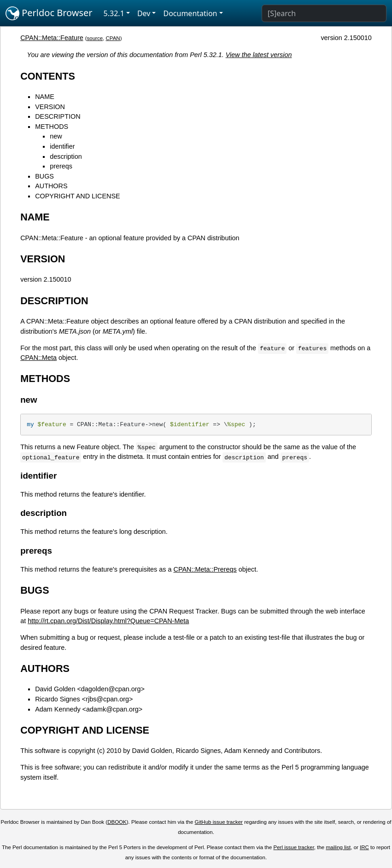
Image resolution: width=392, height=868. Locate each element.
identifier (62, 146)
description (66, 156)
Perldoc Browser (49, 13)
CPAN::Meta (38, 358)
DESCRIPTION (58, 116)
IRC (364, 847)
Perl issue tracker (294, 847)
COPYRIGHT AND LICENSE (77, 196)
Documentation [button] (190, 13)
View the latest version (259, 55)
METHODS (52, 127)
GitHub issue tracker (219, 822)
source (95, 38)
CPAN (113, 38)
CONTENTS (48, 76)
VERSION (50, 107)
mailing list (338, 847)
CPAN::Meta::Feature (52, 38)
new (56, 136)
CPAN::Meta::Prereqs (205, 569)
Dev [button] (144, 13)
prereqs (61, 166)
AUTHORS (51, 186)
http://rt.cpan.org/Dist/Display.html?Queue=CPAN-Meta (108, 621)
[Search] (324, 13)
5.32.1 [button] (114, 13)
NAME (45, 97)
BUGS (44, 176)
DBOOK (117, 822)
